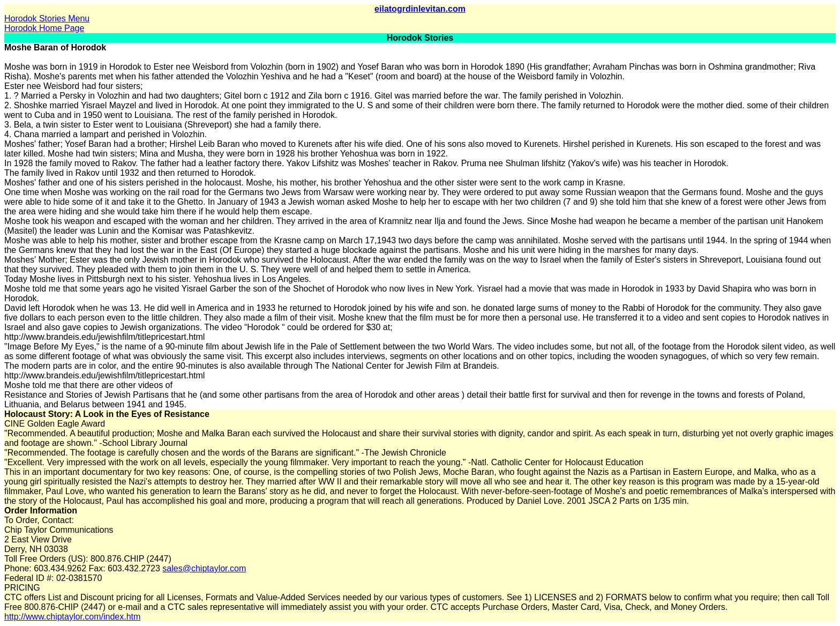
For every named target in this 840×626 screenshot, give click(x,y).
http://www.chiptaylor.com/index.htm (72, 617)
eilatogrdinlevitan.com (420, 9)
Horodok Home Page (44, 28)
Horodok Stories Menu (47, 18)
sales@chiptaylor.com (204, 568)
